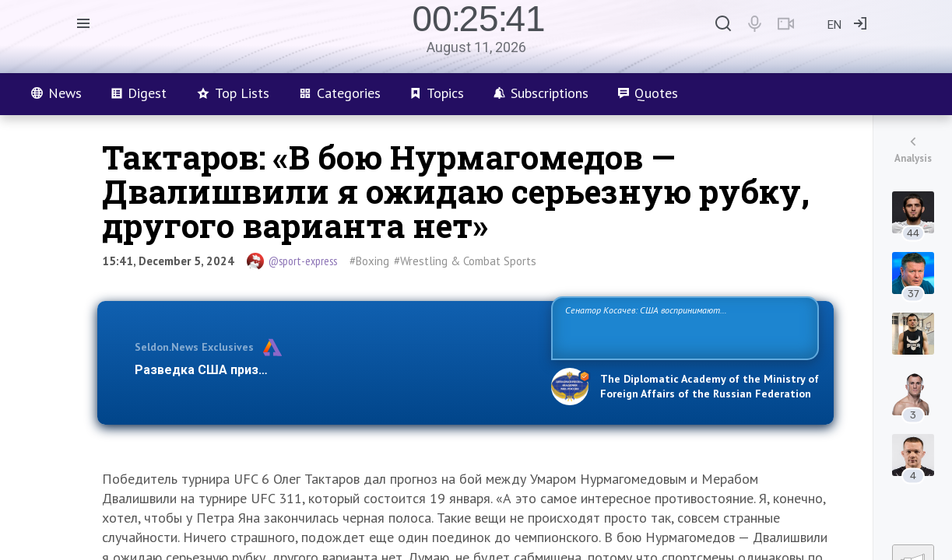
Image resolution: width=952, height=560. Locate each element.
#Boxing (369, 261)
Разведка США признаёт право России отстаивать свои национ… (335, 370)
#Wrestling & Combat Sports (465, 261)
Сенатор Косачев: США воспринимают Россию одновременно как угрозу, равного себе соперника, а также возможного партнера (683, 327)
